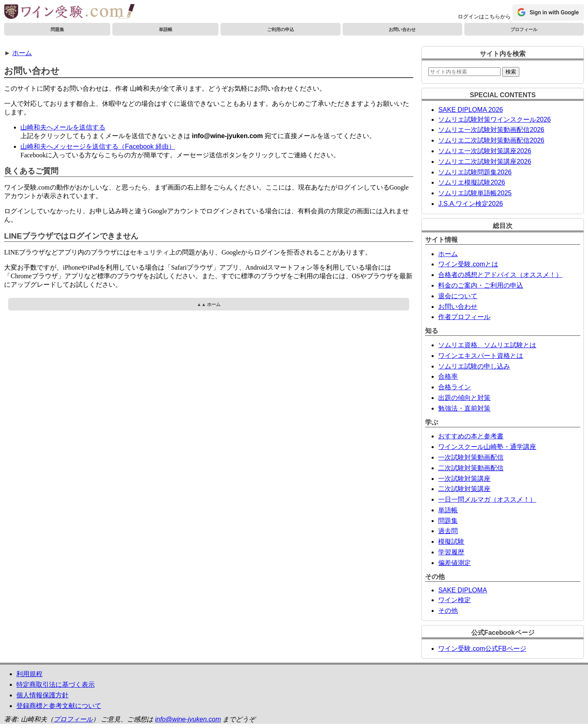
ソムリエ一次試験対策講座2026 (485, 151)
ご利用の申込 (281, 29)
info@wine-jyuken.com (188, 719)
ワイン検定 (454, 600)
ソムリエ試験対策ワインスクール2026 (494, 119)
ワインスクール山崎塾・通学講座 (487, 447)
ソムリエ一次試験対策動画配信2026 (491, 130)
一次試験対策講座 (464, 479)
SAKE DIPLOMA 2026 (470, 110)
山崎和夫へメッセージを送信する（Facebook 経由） (98, 146)
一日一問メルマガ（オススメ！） (487, 499)
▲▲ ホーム (209, 304)
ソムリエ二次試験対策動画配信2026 (491, 140)
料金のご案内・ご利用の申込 (481, 285)
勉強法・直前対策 (464, 408)
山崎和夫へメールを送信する (63, 127)
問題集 (57, 29)
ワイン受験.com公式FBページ (482, 649)
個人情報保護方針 (42, 695)
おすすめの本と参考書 (471, 436)
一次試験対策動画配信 (471, 457)
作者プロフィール (464, 317)
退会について (458, 296)
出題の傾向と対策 (464, 398)
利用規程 (29, 674)
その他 (448, 611)
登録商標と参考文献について (59, 706)
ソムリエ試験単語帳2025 (475, 193)
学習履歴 (451, 552)
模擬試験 (451, 542)
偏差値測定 (454, 563)
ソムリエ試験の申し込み (474, 366)
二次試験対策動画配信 (471, 468)
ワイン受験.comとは (468, 264)
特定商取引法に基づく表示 (56, 684)
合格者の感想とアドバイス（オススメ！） (500, 275)
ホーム (22, 53)
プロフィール (524, 29)
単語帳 (166, 29)
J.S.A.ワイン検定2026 (470, 204)
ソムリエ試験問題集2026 (475, 172)
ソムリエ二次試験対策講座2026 (485, 162)
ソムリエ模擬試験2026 (472, 182)
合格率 (448, 376)
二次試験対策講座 (464, 489)
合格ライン (454, 387)
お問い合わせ (402, 29)
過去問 (448, 531)
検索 (511, 72)
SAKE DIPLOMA (462, 590)
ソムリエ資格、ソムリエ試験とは (487, 345)
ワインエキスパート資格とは (481, 356)
